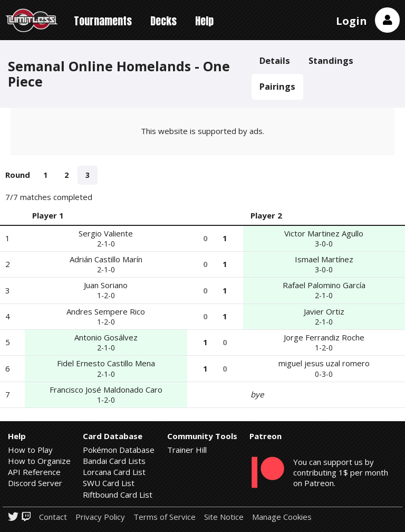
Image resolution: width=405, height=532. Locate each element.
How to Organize (39, 461)
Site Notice (224, 517)
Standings (331, 60)
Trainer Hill (187, 450)
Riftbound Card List (118, 495)
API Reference (34, 472)
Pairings (277, 86)
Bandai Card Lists (114, 461)
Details (275, 60)
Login (351, 21)
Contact (53, 517)
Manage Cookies (282, 517)
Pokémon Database (119, 450)
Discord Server (35, 483)
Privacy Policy (100, 517)
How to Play (30, 450)
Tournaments (103, 21)
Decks (163, 21)
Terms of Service (165, 517)
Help (204, 21)
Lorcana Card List (114, 472)
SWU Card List (109, 483)
